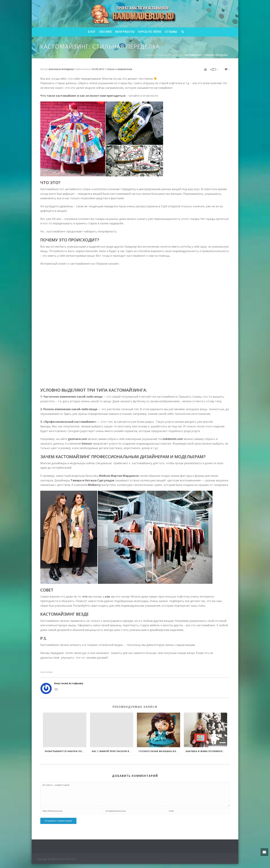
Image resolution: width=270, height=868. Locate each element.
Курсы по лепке (150, 32)
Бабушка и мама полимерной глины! (206, 751)
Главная (149, 55)
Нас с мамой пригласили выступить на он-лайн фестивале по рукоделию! (113, 751)
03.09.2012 (98, 69)
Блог (92, 32)
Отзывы (171, 32)
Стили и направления (169, 55)
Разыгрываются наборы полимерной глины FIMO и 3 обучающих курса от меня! (66, 751)
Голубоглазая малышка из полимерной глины (159, 751)
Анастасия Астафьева (61, 69)
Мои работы (125, 32)
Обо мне (105, 32)
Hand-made (46, 672)
